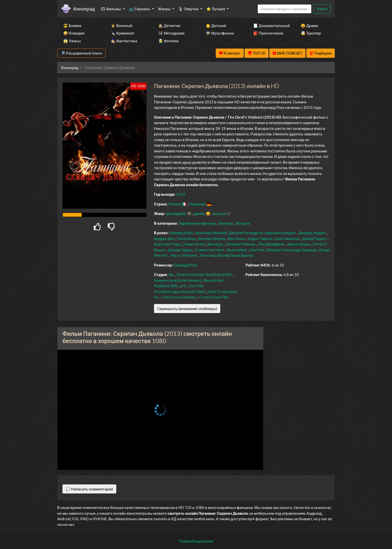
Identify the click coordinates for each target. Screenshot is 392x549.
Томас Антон (194, 244)
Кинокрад (84, 9)
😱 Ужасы (72, 41)
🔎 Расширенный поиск (81, 53)
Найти (322, 9)
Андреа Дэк (165, 238)
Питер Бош (187, 238)
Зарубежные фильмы (198, 223)
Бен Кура (216, 244)
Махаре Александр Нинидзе (292, 250)
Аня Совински (288, 238)
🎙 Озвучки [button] (189, 9)
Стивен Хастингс (210, 250)
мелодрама (176, 213)
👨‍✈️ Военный (121, 26)
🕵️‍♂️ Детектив (169, 26)
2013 (180, 194)
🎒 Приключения (268, 33)
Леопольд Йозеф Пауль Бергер (226, 255)
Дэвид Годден (181, 250)
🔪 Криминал (122, 33)
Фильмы (226, 223)
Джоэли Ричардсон (246, 233)
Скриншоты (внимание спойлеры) (187, 309)
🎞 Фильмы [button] (111, 9)
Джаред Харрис (312, 233)
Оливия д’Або (181, 233)
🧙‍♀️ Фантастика (124, 41)
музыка (220, 213)
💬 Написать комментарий (89, 489)
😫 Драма (309, 26)
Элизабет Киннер (241, 244)
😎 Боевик (72, 26)
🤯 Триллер (311, 33)
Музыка (243, 223)
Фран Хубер (237, 250)
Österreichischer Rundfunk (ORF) (204, 274)
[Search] (284, 9)
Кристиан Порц (168, 244)
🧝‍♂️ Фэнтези (168, 41)
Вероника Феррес (281, 233)
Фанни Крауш (299, 244)
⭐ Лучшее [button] (216, 9)
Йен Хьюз (237, 238)
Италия (175, 204)
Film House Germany (179, 297)
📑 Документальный (270, 26)
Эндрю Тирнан (260, 238)
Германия (198, 204)
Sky (172, 274)
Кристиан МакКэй (211, 233)
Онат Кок (257, 250)
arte (184, 286)
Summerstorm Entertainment (178, 280)
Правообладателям (196, 541)
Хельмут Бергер (212, 238)
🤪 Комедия (74, 33)
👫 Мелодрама (171, 33)
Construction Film (213, 297)
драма (200, 213)
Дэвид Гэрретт (315, 238)
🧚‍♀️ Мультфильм (220, 33)
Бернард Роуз (185, 265)
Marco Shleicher (184, 255)
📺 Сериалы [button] (140, 9)
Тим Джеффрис (272, 244)
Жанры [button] (165, 9)
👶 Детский (216, 26)
